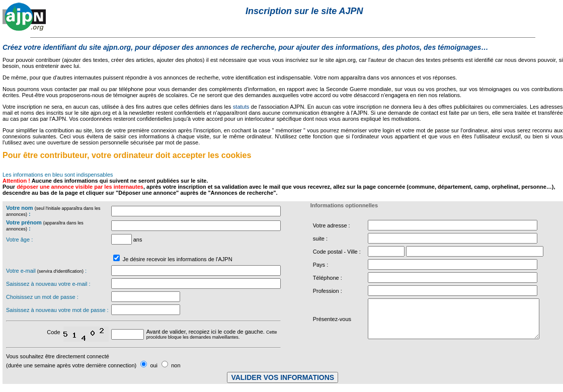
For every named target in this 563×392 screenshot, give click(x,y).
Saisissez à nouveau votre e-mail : (48, 284)
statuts (241, 107)
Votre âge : (19, 240)
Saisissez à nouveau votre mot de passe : (57, 310)
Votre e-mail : (46, 271)
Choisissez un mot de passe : (42, 297)
